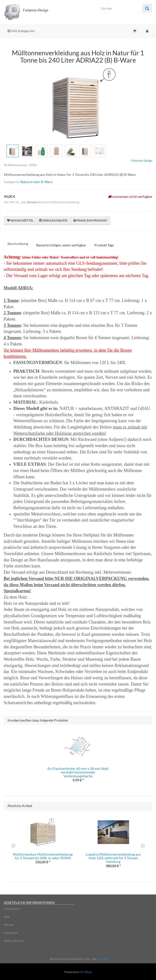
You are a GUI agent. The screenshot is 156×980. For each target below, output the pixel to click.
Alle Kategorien (21, 31)
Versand (32, 202)
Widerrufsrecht (14, 941)
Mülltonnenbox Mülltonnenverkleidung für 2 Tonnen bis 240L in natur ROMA (43, 856)
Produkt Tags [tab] (104, 245)
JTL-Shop (86, 972)
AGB (7, 917)
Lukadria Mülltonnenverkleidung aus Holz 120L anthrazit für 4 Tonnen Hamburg (113, 858)
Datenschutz (12, 909)
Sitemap (9, 925)
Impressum (11, 933)
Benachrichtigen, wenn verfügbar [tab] (61, 245)
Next (143, 846)
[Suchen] (120, 8)
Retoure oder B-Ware (36, 182)
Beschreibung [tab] (18, 244)
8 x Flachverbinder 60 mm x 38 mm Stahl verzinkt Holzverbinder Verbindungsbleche (78, 772)
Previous (13, 846)
